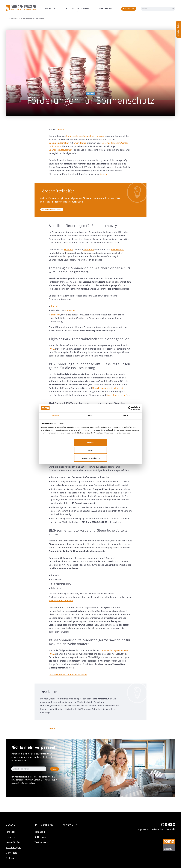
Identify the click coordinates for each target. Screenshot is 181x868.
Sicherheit (11, 853)
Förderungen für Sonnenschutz (33, 18)
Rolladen (68, 250)
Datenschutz (158, 829)
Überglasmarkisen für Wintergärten (110, 388)
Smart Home (80, 143)
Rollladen (40, 832)
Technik (10, 858)
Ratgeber (14, 18)
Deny (91, 450)
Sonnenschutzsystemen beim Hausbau (85, 136)
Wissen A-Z (106, 9)
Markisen (56, 315)
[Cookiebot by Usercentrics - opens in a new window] (130, 408)
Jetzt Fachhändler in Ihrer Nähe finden (68, 675)
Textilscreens (117, 250)
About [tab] (125, 416)
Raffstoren (89, 250)
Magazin (50, 9)
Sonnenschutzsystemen (61, 150)
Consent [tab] (56, 416)
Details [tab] (90, 416)
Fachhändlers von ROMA (61, 601)
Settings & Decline (91, 458)
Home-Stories (13, 842)
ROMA (52, 349)
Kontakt (171, 829)
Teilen (61, 130)
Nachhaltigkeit (14, 847)
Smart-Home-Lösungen (118, 395)
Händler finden (129, 9)
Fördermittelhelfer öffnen (52, 209)
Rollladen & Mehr (78, 9)
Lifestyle (10, 837)
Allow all (91, 442)
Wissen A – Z (70, 825)
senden (53, 769)
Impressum (143, 829)
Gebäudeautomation (59, 143)
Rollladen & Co (44, 825)
